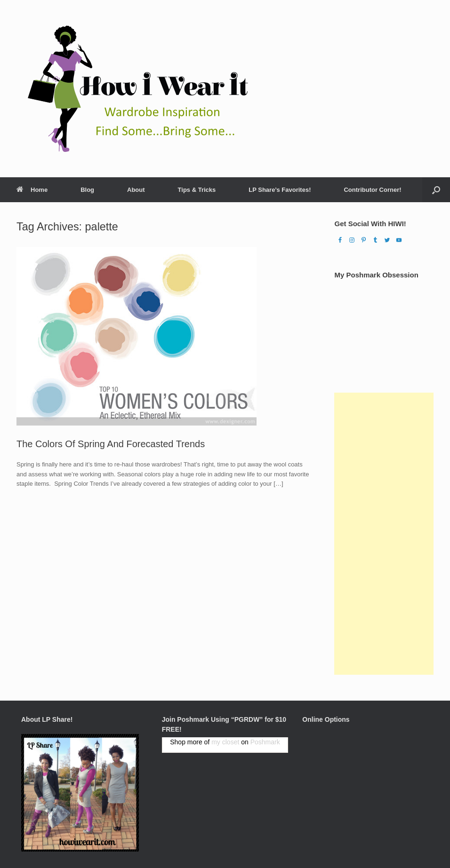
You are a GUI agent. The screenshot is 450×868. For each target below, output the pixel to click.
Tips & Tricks (197, 190)
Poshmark (265, 742)
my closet (225, 742)
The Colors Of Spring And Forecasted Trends (111, 444)
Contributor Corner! (372, 190)
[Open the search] (436, 190)
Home (32, 190)
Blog (87, 190)
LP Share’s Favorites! (280, 190)
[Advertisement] (384, 534)
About (136, 190)
